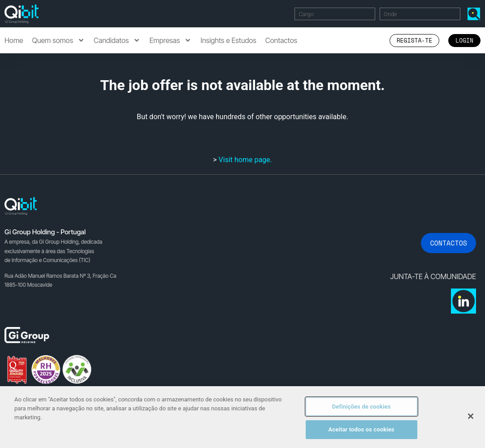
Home (14, 40)
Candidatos (117, 40)
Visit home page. (245, 160)
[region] (242, 417)
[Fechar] (471, 416)
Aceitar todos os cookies (362, 429)
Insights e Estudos (228, 40)
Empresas (170, 40)
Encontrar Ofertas (476, 14)
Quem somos (58, 40)
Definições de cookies (362, 407)
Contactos (281, 40)
